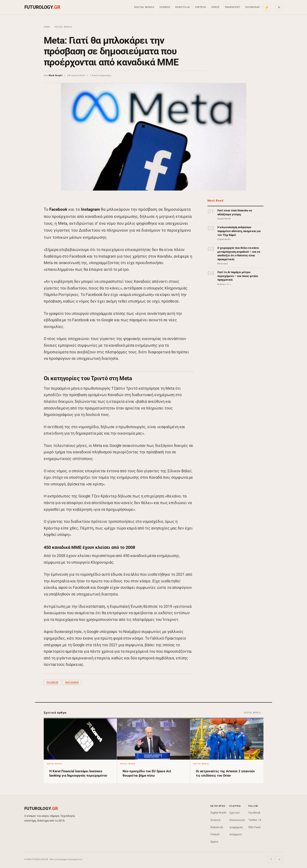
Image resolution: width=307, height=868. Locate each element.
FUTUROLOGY (42, 7)
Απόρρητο (236, 834)
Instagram (72, 682)
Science (165, 7)
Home (47, 27)
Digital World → (254, 713)
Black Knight (55, 75)
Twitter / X (255, 820)
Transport (233, 7)
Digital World (144, 7)
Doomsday (253, 7)
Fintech (201, 7)
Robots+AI (183, 7)
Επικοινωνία (237, 820)
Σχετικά (234, 813)
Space (215, 7)
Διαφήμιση (236, 827)
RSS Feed (254, 827)
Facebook (52, 682)
